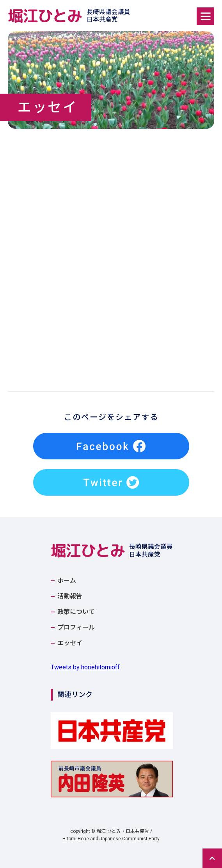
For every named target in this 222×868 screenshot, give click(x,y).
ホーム (67, 581)
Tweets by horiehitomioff (85, 667)
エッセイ (70, 643)
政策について (76, 612)
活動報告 (70, 596)
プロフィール (76, 628)
